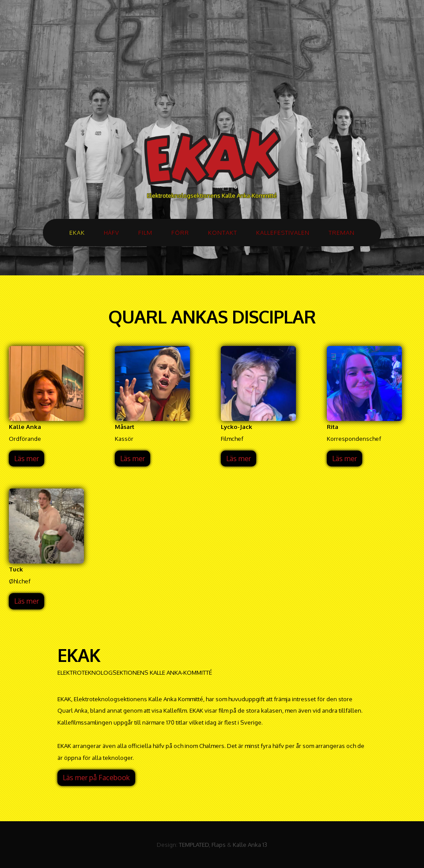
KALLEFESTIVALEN (283, 232)
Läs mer (26, 458)
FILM (145, 232)
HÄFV (112, 232)
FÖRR (180, 232)
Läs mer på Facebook (96, 778)
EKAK (77, 232)
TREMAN (342, 232)
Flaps (219, 844)
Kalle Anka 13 (250, 844)
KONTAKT (223, 232)
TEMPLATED (194, 844)
